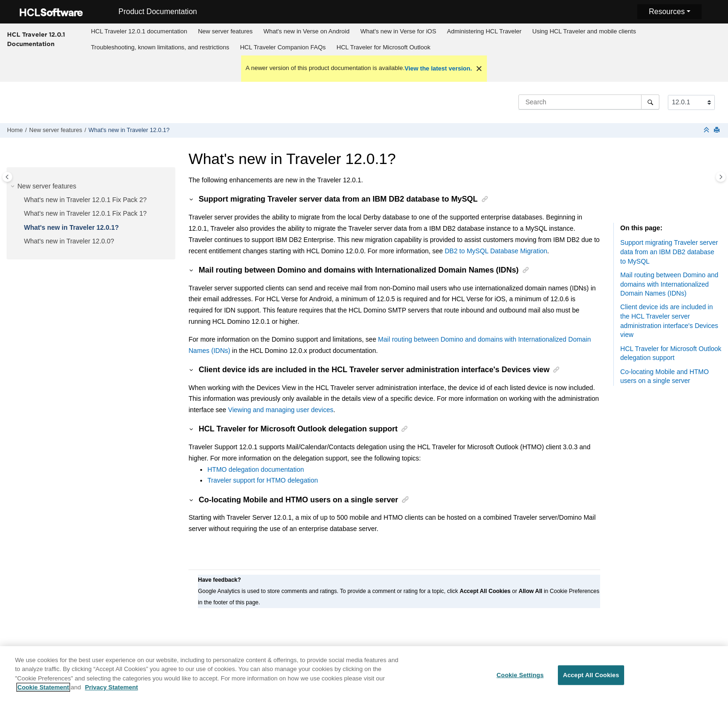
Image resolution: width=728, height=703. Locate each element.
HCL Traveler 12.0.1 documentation (139, 31)
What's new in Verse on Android (306, 31)
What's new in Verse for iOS (398, 31)
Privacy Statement (112, 691)
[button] (14, 187)
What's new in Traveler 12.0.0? (69, 241)
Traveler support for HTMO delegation (262, 480)
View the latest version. (438, 68)
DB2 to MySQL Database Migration (496, 251)
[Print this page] (718, 130)
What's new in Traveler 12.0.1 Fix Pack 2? (85, 200)
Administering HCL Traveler (484, 31)
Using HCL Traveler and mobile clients (584, 31)
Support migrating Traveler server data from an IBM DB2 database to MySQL (669, 252)
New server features (225, 31)
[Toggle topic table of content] (721, 177)
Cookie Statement (43, 691)
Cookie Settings (520, 678)
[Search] (650, 102)
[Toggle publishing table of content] (7, 177)
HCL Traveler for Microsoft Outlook (384, 47)
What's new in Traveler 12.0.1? (129, 130)
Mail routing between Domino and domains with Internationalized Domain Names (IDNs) (669, 284)
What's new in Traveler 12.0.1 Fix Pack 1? (85, 213)
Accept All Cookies (591, 678)
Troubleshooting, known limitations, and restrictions (160, 47)
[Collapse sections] (707, 130)
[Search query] (589, 102)
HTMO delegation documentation (255, 469)
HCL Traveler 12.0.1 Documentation (36, 39)
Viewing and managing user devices (281, 410)
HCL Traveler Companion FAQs (283, 47)
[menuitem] (139, 31)
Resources (666, 12)
